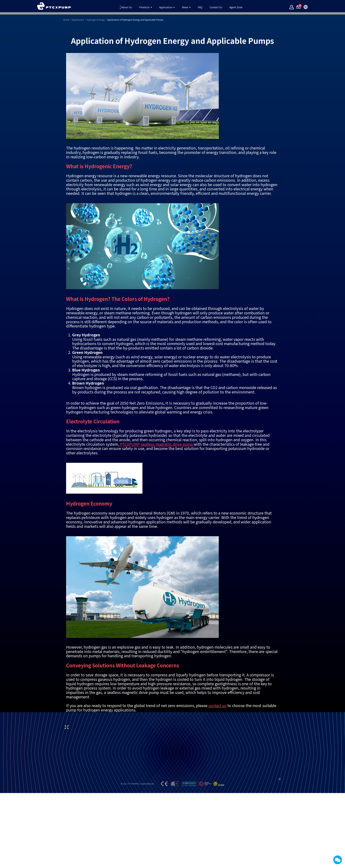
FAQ (203, 7)
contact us (217, 790)
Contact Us (223, 7)
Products (136, 7)
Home (95, 104)
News (186, 7)
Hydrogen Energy (125, 104)
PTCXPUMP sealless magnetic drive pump (157, 528)
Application (162, 7)
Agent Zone (248, 7)
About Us (113, 7)
